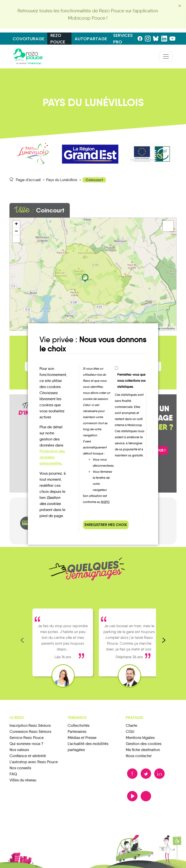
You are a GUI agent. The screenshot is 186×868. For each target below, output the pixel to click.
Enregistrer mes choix (106, 525)
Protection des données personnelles (52, 457)
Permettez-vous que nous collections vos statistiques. (131, 381)
